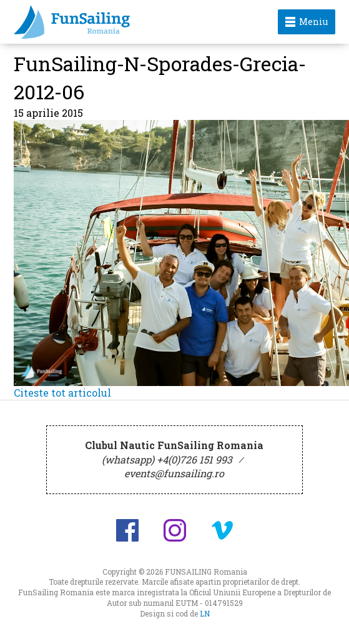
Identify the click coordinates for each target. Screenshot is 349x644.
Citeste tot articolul (62, 393)
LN (205, 613)
